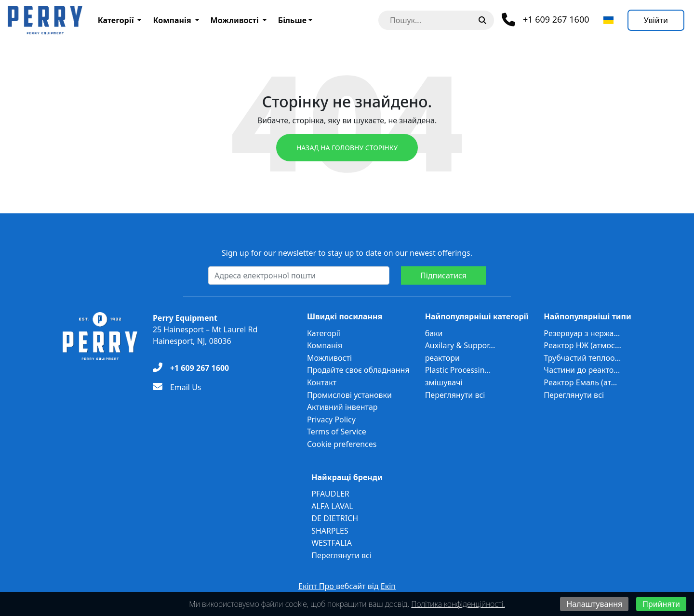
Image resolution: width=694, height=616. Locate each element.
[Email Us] (177, 387)
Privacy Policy (331, 419)
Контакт (322, 382)
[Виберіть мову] (608, 20)
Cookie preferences (342, 444)
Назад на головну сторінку (347, 148)
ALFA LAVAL (332, 506)
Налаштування (594, 604)
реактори (442, 358)
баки (434, 333)
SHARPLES (330, 531)
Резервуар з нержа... (582, 333)
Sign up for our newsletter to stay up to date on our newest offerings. (347, 253)
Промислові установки (349, 395)
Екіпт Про (317, 586)
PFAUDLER (330, 494)
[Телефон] (546, 20)
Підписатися (443, 275)
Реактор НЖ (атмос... (582, 345)
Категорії (116, 20)
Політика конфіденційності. (458, 604)
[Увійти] (656, 20)
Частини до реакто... (582, 370)
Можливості (235, 20)
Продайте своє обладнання (358, 370)
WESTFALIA (332, 543)
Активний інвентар (342, 407)
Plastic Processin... (458, 370)
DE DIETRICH (335, 518)
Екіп (388, 586)
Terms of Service (337, 432)
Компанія (172, 20)
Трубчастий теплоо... (582, 358)
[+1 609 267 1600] (191, 368)
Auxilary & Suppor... (460, 345)
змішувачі (444, 382)
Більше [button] (292, 20)
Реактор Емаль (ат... (580, 382)
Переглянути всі (455, 395)
